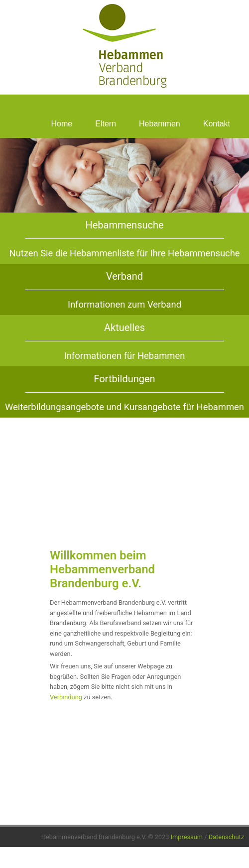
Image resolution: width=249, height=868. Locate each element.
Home (62, 124)
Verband (124, 276)
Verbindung (66, 697)
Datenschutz (226, 837)
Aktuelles (124, 327)
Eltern (106, 124)
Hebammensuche (124, 225)
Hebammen (160, 124)
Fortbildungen (124, 379)
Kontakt (217, 124)
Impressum (187, 837)
